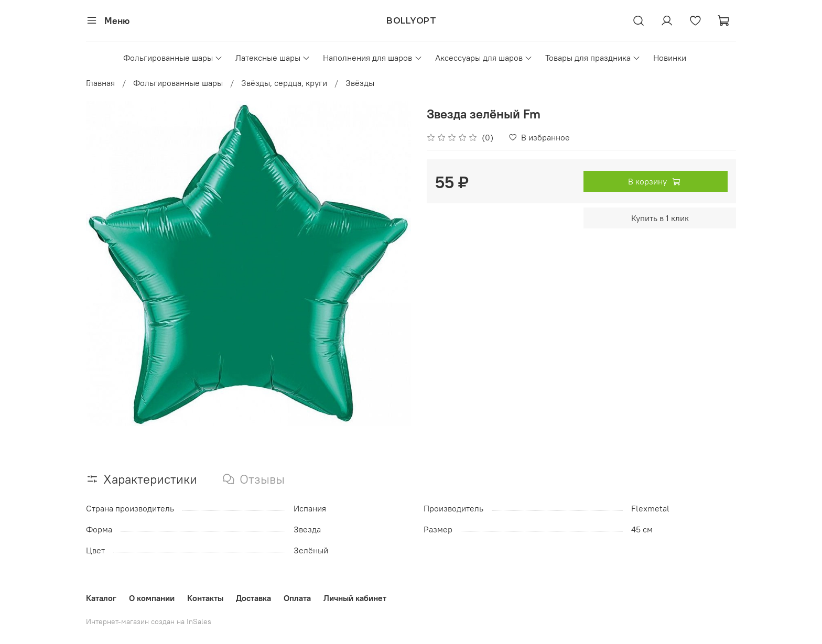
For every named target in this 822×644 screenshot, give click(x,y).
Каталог (101, 598)
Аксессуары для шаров (484, 58)
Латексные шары (273, 58)
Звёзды (360, 83)
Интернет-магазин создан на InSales (149, 621)
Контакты (205, 598)
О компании (152, 598)
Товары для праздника (593, 58)
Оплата (297, 598)
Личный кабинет (355, 598)
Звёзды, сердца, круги (284, 83)
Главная (100, 83)
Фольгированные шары (173, 58)
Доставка (253, 598)
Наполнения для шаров (372, 58)
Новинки (670, 58)
